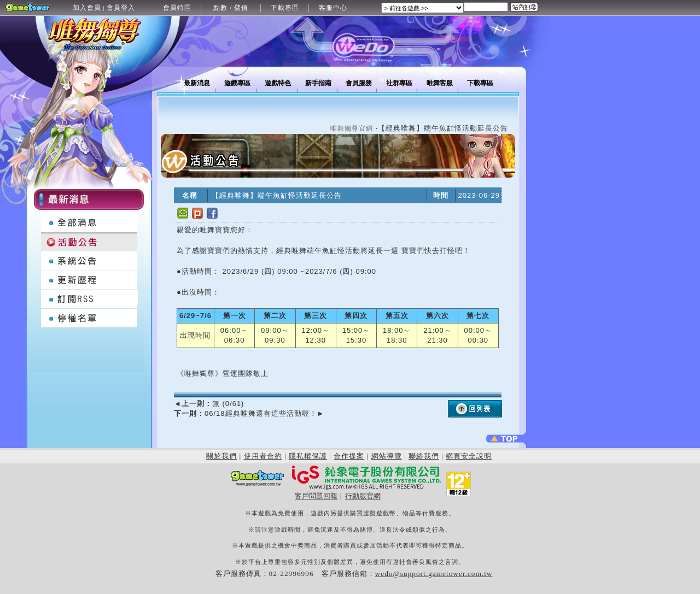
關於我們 (221, 456)
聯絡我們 (424, 456)
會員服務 (359, 83)
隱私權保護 (308, 456)
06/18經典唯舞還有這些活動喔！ (249, 413)
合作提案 (349, 456)
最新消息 (197, 83)
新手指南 (318, 83)
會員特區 (177, 8)
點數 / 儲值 (231, 8)
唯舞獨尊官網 (352, 128)
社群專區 (399, 83)
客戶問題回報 (316, 496)
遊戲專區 (237, 83)
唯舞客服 (440, 83)
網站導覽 (387, 456)
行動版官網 (363, 496)
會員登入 (121, 8)
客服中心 (333, 8)
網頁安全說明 (469, 456)
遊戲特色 (278, 83)
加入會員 (87, 8)
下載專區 (285, 8)
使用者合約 (263, 456)
